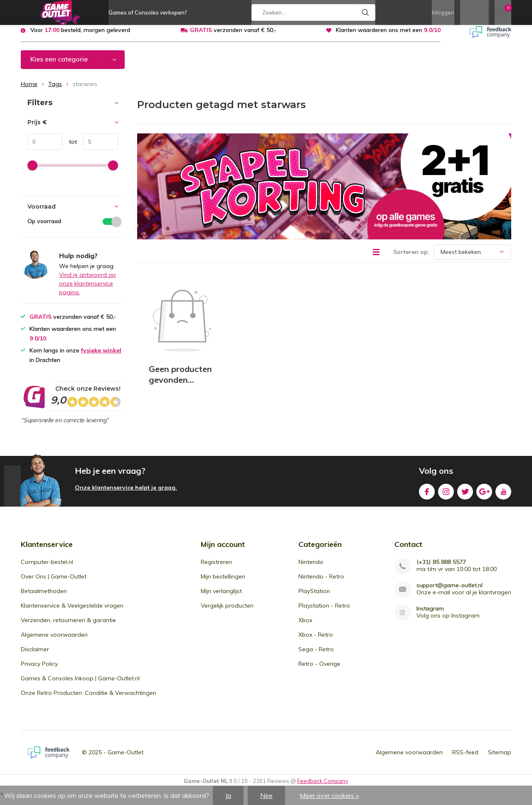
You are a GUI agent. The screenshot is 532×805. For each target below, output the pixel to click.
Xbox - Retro (316, 641)
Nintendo (311, 568)
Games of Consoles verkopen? (148, 12)
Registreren (216, 568)
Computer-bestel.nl (47, 568)
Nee (266, 795)
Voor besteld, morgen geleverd (80, 36)
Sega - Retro (316, 655)
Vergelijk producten (227, 612)
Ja (228, 795)
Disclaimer (35, 655)
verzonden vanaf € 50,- (233, 36)
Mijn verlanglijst (221, 597)
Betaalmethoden (44, 597)
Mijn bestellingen (223, 583)
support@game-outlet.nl (449, 592)
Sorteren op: (411, 258)
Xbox (305, 626)
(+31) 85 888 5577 (441, 568)
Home (29, 90)
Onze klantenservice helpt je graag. (126, 494)
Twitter (465, 496)
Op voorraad (73, 227)
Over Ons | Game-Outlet (54, 583)
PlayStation (314, 597)
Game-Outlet (126, 758)
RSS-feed (465, 758)
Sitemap (500, 758)
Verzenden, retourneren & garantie (68, 626)
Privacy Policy (39, 670)
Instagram (446, 496)
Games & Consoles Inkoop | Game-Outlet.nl (80, 684)
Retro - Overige (319, 670)
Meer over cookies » (329, 795)
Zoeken (365, 12)
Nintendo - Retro (321, 583)
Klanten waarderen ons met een (388, 36)
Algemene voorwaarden (54, 641)
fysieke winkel (101, 357)
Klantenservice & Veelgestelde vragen (72, 612)
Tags (55, 90)
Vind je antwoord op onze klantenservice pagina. (87, 290)
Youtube (503, 496)
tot (70, 148)
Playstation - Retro (324, 612)
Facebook (427, 496)
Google (484, 496)
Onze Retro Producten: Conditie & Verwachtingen (89, 699)
